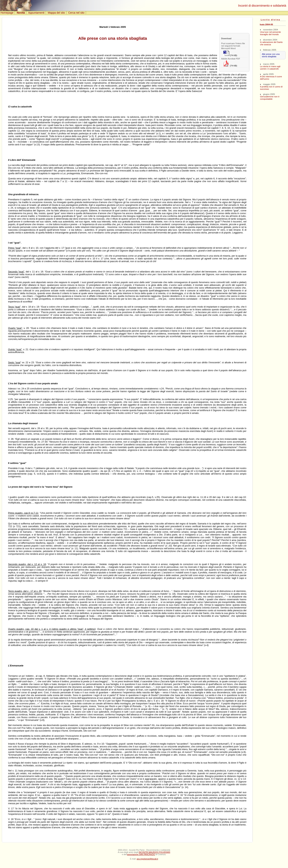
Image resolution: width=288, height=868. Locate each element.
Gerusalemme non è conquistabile (270, 98)
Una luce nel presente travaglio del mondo (270, 33)
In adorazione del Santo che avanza (271, 43)
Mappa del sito (56, 13)
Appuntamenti (36, 13)
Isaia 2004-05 (266, 24)
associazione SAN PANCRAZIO (141, 854)
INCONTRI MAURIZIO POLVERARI (154, 852)
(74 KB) (230, 53)
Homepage (7, 13)
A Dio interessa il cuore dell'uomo (271, 78)
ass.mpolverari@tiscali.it (147, 859)
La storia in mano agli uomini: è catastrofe (270, 68)
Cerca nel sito (76, 13)
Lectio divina (271, 20)
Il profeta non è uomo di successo (271, 88)
